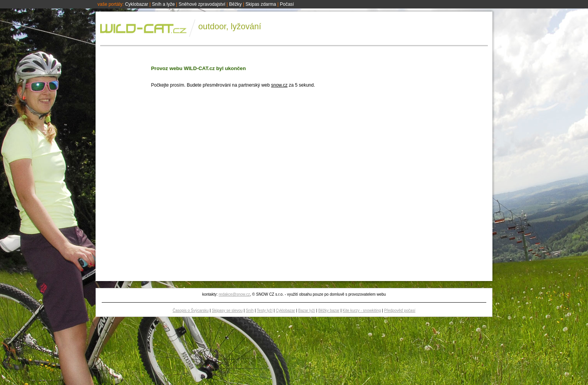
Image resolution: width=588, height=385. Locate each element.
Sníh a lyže (163, 4)
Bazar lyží (307, 311)
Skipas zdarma (261, 4)
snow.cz (279, 85)
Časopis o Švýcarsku (191, 311)
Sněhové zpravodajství (202, 4)
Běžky (236, 4)
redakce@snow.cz (234, 294)
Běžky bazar (329, 311)
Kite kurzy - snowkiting (362, 311)
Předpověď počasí (400, 311)
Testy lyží (265, 311)
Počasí (287, 4)
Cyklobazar (136, 4)
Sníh (250, 311)
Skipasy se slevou (227, 311)
